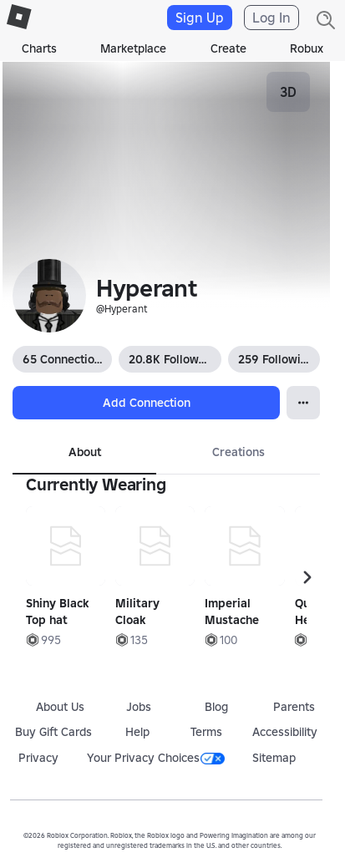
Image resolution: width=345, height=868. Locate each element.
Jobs (139, 707)
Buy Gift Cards (53, 732)
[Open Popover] (303, 403)
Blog (216, 707)
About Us (60, 707)
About (85, 452)
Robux (307, 48)
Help (137, 732)
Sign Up (200, 18)
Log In (271, 18)
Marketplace (133, 48)
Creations (238, 452)
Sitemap (274, 758)
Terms (206, 732)
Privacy (38, 758)
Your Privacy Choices (156, 758)
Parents (294, 707)
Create (228, 48)
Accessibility (285, 732)
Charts (39, 48)
